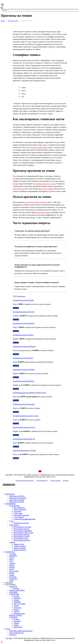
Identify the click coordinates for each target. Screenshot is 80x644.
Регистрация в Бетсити (22, 540)
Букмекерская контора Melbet (24, 381)
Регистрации (14, 525)
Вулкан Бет (13, 579)
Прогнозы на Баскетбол (18, 498)
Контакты (66, 481)
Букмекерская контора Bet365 (24, 312)
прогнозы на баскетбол (39, 147)
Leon (11, 561)
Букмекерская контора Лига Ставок (26, 416)
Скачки (16, 610)
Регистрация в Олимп (21, 536)
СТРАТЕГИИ (14, 594)
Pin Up (12, 558)
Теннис (16, 606)
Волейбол (17, 602)
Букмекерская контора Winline (24, 370)
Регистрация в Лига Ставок (23, 533)
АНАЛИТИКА (10, 585)
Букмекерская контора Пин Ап (24, 439)
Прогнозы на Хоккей (17, 500)
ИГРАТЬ (16, 308)
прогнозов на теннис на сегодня (36, 202)
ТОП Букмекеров (20, 509)
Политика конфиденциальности (25, 481)
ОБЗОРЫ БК (10, 552)
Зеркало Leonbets (20, 548)
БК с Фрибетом (19, 508)
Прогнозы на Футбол (17, 496)
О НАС (8, 629)
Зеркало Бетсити (20, 550)
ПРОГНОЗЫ (10, 494)
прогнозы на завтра (43, 212)
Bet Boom (13, 577)
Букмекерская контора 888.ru (23, 335)
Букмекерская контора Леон (23, 358)
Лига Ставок (14, 571)
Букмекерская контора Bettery (24, 323)
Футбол (16, 588)
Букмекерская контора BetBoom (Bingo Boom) (30, 393)
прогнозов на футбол (20, 189)
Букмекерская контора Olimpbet (24, 346)
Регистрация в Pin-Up (21, 529)
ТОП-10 (17, 612)
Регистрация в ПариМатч (23, 531)
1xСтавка (13, 554)
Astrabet (12, 563)
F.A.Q (11, 521)
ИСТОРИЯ (13, 592)
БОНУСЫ (9, 583)
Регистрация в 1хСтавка (22, 527)
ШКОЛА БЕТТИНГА (17, 590)
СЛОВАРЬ (13, 617)
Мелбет (12, 567)
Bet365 (12, 573)
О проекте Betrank (55, 481)
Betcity (12, 569)
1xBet (11, 581)
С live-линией (19, 517)
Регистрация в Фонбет (22, 535)
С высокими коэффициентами (25, 519)
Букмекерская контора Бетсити (24, 427)
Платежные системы (21, 523)
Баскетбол (17, 598)
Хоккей (16, 600)
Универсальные (19, 613)
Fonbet (12, 575)
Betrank (16, 184)
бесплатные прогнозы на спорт (44, 184)
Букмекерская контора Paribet (24, 300)
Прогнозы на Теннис (17, 502)
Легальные (18, 511)
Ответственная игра (42, 481)
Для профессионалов (21, 515)
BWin (11, 560)
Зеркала (12, 542)
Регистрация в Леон (21, 538)
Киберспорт (18, 627)
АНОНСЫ (13, 586)
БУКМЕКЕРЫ (10, 504)
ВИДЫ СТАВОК (15, 615)
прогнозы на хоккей (46, 189)
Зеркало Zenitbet (20, 546)
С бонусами (18, 513)
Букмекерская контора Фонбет (24, 404)
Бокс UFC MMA (20, 604)
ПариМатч (13, 556)
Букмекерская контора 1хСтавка (25, 450)
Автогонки (18, 608)
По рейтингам (14, 506)
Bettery (12, 565)
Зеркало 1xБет (19, 544)
